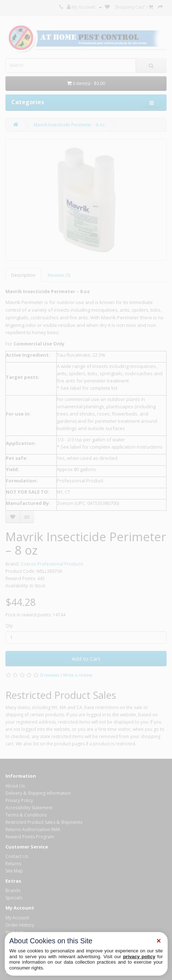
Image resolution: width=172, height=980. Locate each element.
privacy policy (139, 957)
